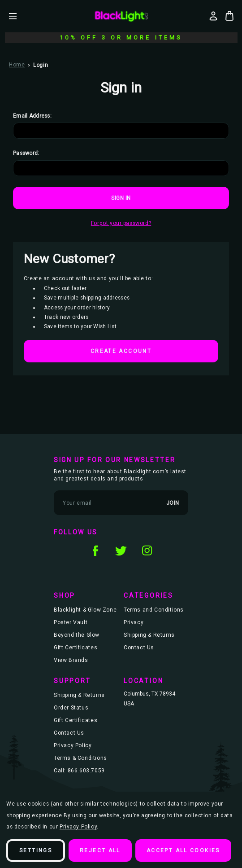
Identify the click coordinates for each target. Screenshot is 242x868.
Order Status (71, 708)
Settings (36, 850)
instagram (147, 551)
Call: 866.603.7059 (79, 771)
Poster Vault (71, 622)
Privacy (134, 622)
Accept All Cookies (183, 850)
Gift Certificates (76, 648)
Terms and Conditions (154, 610)
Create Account (121, 351)
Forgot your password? (121, 223)
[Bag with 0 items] (229, 16)
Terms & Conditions (80, 758)
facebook (95, 551)
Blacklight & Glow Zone (85, 610)
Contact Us (139, 648)
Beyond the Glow (77, 635)
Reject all (100, 850)
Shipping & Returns (149, 635)
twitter (121, 551)
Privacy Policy (73, 745)
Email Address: (32, 116)
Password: (26, 153)
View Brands (71, 660)
